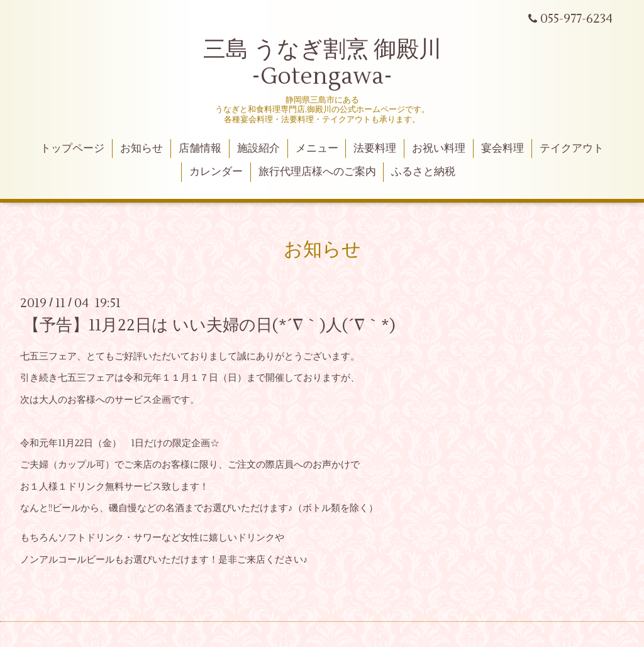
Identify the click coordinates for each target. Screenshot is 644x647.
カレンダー (216, 172)
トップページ (72, 149)
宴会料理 (502, 149)
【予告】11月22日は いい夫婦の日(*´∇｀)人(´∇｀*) (209, 325)
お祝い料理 (439, 149)
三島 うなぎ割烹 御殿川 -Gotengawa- (322, 63)
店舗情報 (200, 149)
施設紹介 (258, 149)
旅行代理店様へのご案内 (317, 172)
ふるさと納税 (423, 172)
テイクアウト (572, 149)
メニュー (317, 149)
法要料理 (375, 149)
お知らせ (142, 149)
